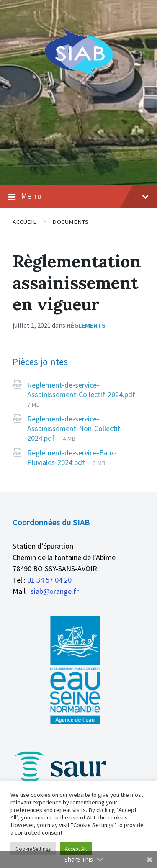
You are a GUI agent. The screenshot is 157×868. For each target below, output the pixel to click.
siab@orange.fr (55, 591)
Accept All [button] (76, 849)
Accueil (24, 222)
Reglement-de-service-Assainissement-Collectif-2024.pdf (81, 390)
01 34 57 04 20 (49, 580)
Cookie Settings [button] (33, 849)
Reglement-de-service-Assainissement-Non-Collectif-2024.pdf (75, 428)
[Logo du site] (78, 76)
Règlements (86, 325)
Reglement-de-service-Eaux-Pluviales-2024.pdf (72, 457)
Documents (70, 222)
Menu (78, 196)
